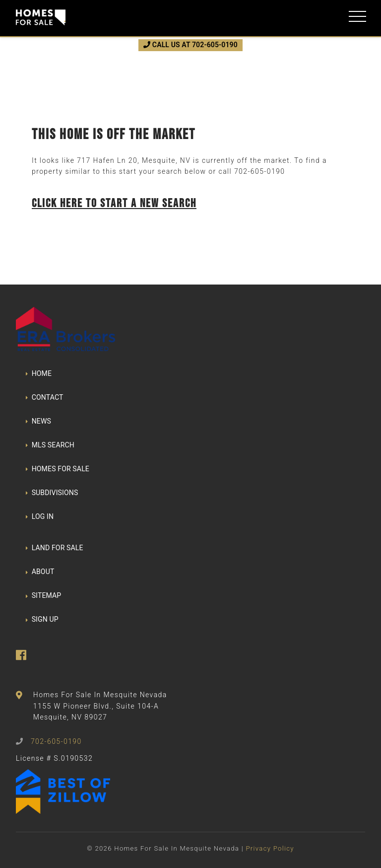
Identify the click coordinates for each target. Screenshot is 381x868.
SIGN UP (42, 619)
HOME (39, 373)
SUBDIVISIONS (52, 493)
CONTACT (45, 397)
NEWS (38, 421)
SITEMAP (43, 595)
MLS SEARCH (50, 445)
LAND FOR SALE (55, 548)
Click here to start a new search (114, 203)
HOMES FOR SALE (58, 469)
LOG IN (40, 516)
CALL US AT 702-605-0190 (190, 45)
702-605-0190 (259, 171)
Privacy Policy (270, 848)
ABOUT (40, 572)
